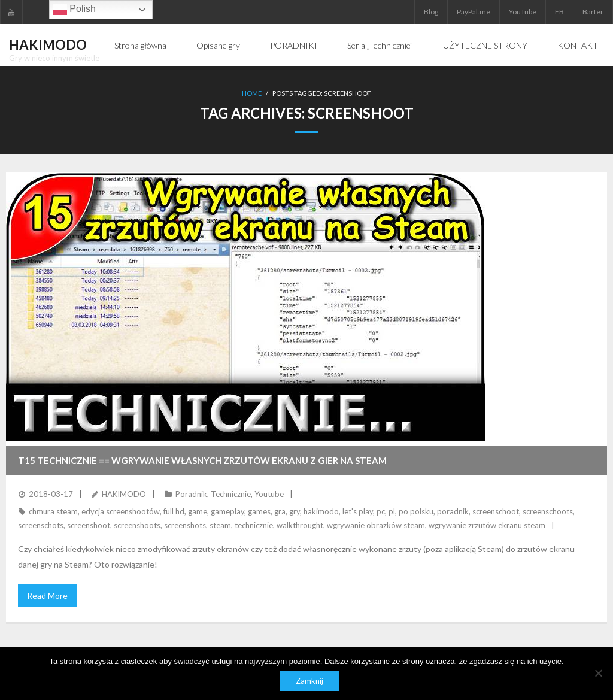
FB (559, 12)
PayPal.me (474, 12)
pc (381, 511)
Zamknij (309, 681)
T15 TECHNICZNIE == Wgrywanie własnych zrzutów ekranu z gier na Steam (202, 460)
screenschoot (496, 511)
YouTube (523, 12)
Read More (47, 596)
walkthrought (300, 525)
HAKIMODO (124, 494)
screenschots (41, 525)
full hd (174, 511)
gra (280, 511)
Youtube (269, 494)
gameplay (227, 511)
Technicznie (231, 494)
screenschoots (548, 511)
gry (295, 511)
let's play (358, 511)
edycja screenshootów (121, 511)
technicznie (254, 525)
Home (252, 93)
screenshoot (89, 525)
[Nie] (598, 673)
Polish (74, 10)
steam (220, 525)
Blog (431, 12)
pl (392, 511)
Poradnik (191, 494)
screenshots (185, 525)
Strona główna (140, 45)
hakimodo (321, 511)
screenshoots (137, 525)
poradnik (453, 511)
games (259, 511)
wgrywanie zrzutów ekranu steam (487, 525)
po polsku (416, 511)
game (198, 511)
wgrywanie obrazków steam (376, 525)
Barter (593, 12)
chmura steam (53, 511)
